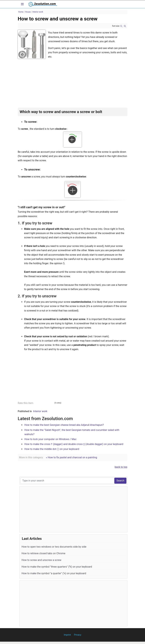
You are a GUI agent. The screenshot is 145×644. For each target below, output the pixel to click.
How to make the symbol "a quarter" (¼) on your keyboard (54, 573)
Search (120, 481)
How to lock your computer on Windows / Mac (51, 439)
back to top (121, 467)
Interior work (40, 411)
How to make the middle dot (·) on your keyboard (52, 449)
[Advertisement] (73, 85)
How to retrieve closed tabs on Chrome (44, 553)
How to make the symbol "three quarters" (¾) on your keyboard (57, 567)
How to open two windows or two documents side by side (54, 547)
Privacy (78, 635)
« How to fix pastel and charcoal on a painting (71, 457)
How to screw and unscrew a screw (42, 560)
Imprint (67, 635)
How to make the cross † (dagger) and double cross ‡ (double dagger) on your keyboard (74, 444)
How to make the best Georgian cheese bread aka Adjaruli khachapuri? (64, 425)
